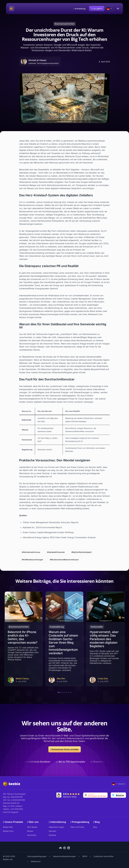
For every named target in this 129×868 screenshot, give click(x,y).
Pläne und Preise (77, 827)
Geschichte (32, 835)
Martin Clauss (22, 679)
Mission (30, 831)
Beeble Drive (8, 831)
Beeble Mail (8, 827)
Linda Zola (103, 679)
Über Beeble (32, 827)
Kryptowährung (57, 627)
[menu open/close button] (118, 9)
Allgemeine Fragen (56, 827)
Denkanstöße (97, 627)
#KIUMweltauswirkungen (32, 560)
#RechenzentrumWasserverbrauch (64, 560)
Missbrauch (36, 861)
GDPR (85, 856)
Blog (95, 827)
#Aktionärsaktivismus (31, 552)
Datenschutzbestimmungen (64, 856)
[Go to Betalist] (118, 795)
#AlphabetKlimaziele (56, 552)
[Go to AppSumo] (68, 795)
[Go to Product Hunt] (95, 795)
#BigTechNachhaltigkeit (82, 552)
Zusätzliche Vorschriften (104, 856)
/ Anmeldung (79, 9)
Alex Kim (61, 679)
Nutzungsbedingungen (37, 856)
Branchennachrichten (65, 24)
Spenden (52, 831)
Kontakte (52, 835)
